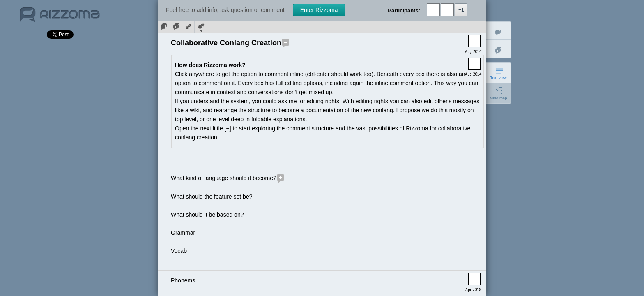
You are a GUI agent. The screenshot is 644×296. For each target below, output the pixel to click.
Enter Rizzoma (319, 10)
